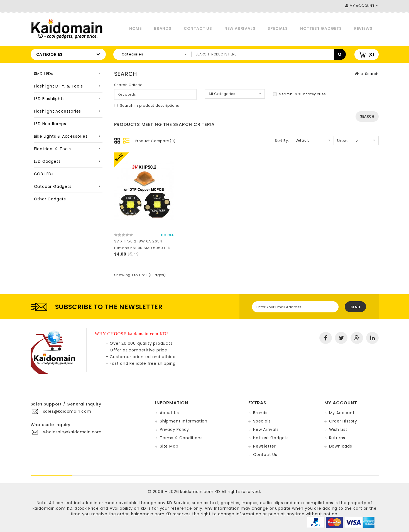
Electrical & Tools (52, 149)
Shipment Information (184, 421)
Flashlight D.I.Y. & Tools (58, 86)
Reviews (363, 28)
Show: (342, 141)
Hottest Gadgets (321, 28)
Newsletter (264, 446)
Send (355, 307)
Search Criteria (128, 85)
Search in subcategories (299, 94)
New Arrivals (240, 28)
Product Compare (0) (155, 141)
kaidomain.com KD (200, 492)
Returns (337, 438)
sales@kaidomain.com (67, 411)
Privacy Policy (174, 429)
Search (372, 74)
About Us (169, 413)
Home (135, 28)
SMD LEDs (44, 74)
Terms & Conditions (181, 438)
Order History (343, 421)
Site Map (169, 446)
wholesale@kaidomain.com (72, 432)
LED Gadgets (47, 161)
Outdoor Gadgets (53, 186)
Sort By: (282, 141)
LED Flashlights (49, 99)
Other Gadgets (50, 199)
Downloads (341, 446)
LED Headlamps (50, 124)
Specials (278, 28)
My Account (342, 413)
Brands (163, 28)
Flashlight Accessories (58, 111)
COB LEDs (44, 174)
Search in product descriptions (147, 105)
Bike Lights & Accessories (61, 136)
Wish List (338, 429)
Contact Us (198, 28)
